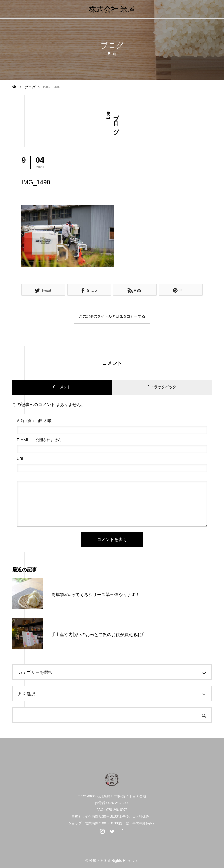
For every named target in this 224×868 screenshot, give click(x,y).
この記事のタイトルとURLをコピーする (112, 316)
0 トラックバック (162, 387)
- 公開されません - (40, 440)
